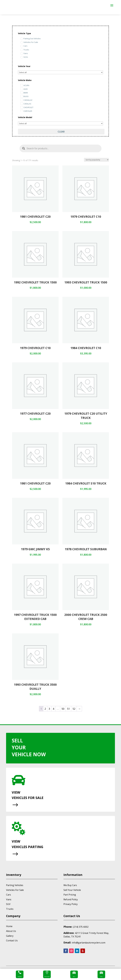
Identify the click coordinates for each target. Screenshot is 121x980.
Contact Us (12, 940)
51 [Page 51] (68, 709)
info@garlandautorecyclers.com (89, 943)
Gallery (10, 936)
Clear (61, 132)
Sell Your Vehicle (72, 890)
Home (9, 926)
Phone (20, 977)
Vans (9, 899)
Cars (8, 895)
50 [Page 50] (63, 709)
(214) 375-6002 (81, 927)
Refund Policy (71, 899)
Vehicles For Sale (15, 890)
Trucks (10, 909)
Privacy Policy (71, 904)
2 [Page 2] (45, 709)
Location (47, 977)
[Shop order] (96, 160)
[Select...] (61, 72)
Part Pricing (70, 895)
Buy (74, 977)
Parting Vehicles (15, 885)
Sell (101, 977)
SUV (8, 904)
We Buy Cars (70, 885)
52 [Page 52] (74, 709)
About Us (11, 931)
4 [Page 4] (53, 709)
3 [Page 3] (49, 709)
